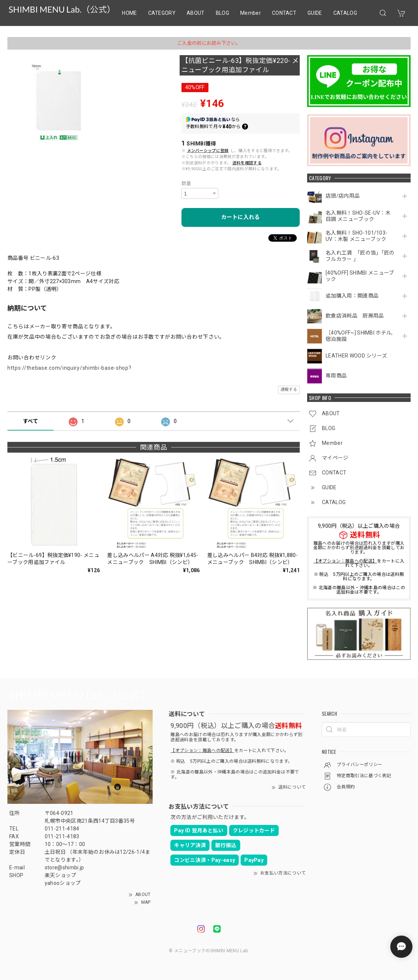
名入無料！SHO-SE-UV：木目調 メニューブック (358, 216)
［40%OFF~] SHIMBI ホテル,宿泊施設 (359, 336)
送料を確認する (247, 163)
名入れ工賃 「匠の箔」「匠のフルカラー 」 (360, 256)
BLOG (222, 13)
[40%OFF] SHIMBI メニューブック (360, 276)
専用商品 (336, 376)
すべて (30, 421)
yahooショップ (63, 883)
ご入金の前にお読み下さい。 (209, 43)
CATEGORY (162, 13)
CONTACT (284, 13)
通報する (289, 390)
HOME (129, 13)
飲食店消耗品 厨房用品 (355, 316)
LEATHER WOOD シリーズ (356, 356)
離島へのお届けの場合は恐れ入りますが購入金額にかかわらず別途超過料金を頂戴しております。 (359, 548)
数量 (186, 183)
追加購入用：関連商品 (352, 296)
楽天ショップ (61, 875)
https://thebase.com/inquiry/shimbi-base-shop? (69, 368)
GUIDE (315, 13)
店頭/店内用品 (343, 196)
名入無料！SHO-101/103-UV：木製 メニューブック (356, 236)
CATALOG (345, 13)
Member (251, 13)
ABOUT (196, 13)
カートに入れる (240, 217)
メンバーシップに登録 (208, 151)
